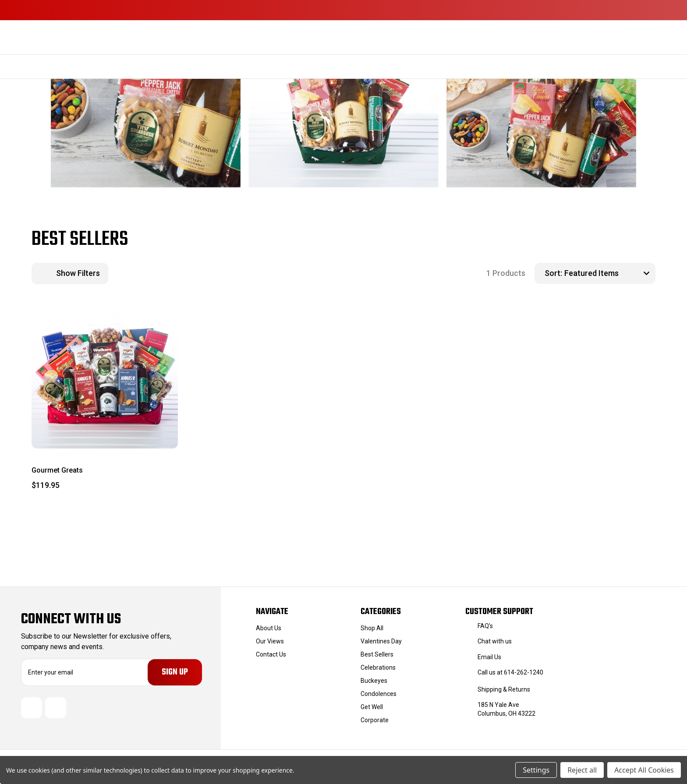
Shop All (372, 628)
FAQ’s (485, 626)
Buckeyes (374, 681)
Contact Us (271, 654)
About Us (269, 628)
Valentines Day (381, 641)
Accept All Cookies (644, 770)
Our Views (270, 641)
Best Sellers (377, 654)
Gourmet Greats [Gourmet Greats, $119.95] (57, 470)
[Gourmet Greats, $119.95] (105, 376)
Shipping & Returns (504, 689)
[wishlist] (150, 318)
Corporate (375, 720)
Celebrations (378, 667)
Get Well (372, 707)
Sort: (553, 273)
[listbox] (609, 273)
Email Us (489, 657)
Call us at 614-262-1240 (510, 672)
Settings (536, 770)
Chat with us (495, 641)
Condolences (379, 694)
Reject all (582, 770)
